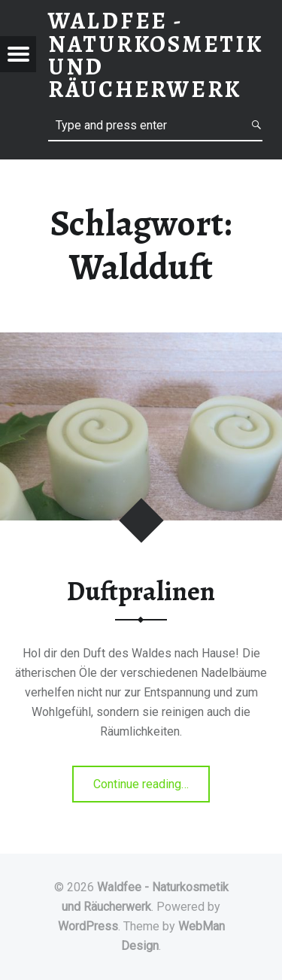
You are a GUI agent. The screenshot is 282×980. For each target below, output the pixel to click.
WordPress (88, 926)
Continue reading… (152, 783)
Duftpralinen (141, 591)
